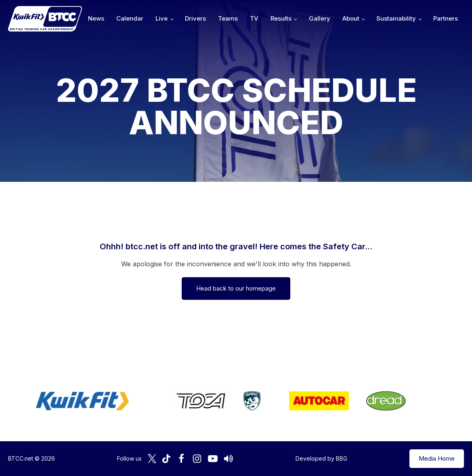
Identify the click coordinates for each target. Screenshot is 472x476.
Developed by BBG (321, 458)
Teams (228, 18)
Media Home (437, 458)
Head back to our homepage (236, 288)
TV (254, 18)
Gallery (320, 18)
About (351, 18)
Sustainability (396, 18)
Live (162, 18)
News (96, 18)
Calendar (130, 18)
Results (281, 18)
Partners (446, 18)
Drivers (195, 18)
